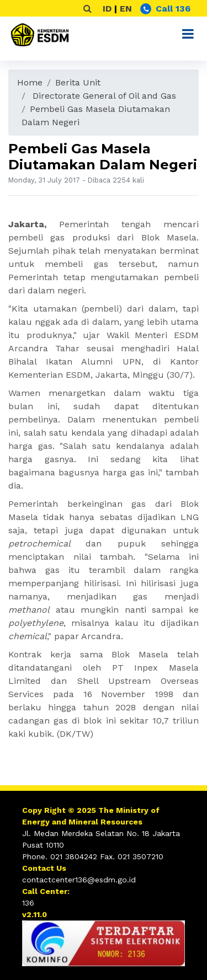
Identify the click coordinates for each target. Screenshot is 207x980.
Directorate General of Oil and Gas (104, 96)
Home (30, 82)
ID (107, 9)
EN (126, 9)
